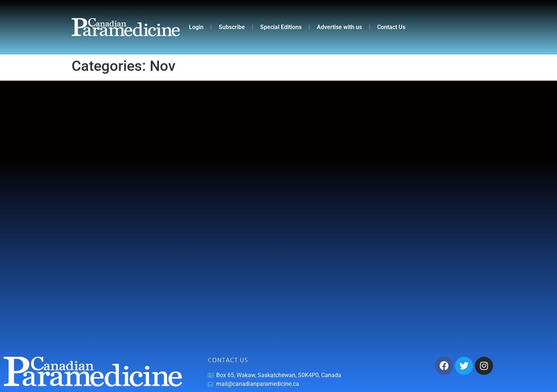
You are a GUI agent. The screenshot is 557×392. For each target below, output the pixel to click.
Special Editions (281, 27)
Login (196, 27)
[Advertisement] (279, 219)
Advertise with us (339, 27)
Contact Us (391, 27)
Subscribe (232, 27)
